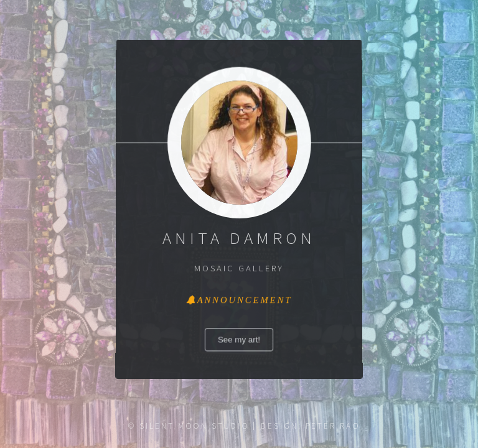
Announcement (244, 301)
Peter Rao (333, 426)
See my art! (239, 340)
